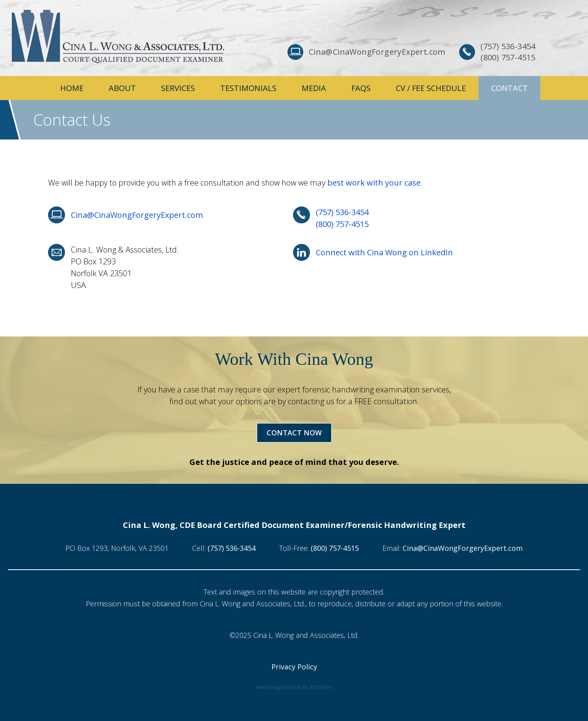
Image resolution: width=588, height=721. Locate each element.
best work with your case (374, 183)
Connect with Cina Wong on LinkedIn (384, 252)
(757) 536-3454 (342, 212)
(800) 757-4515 (342, 224)
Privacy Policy (294, 667)
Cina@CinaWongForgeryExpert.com (137, 215)
